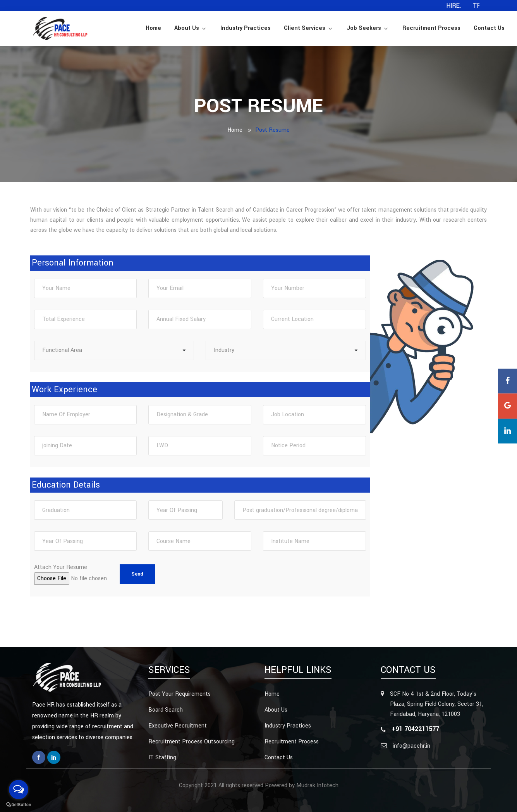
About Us (191, 28)
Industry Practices (246, 28)
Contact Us (489, 28)
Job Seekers (368, 28)
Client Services (309, 28)
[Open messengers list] (19, 790)
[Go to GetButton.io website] (19, 804)
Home (153, 28)
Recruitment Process (431, 28)
